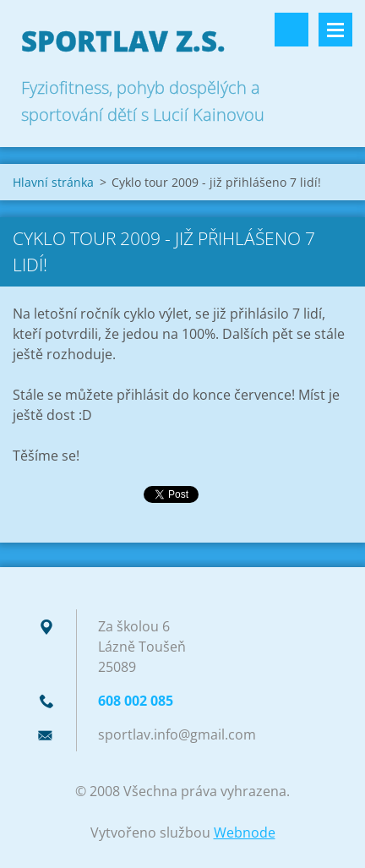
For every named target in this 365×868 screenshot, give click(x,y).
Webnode (245, 833)
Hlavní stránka (53, 182)
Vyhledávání (291, 30)
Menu (335, 30)
